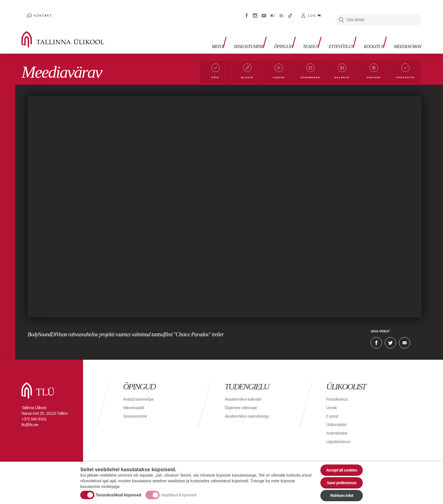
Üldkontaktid (338, 422)
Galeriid (342, 73)
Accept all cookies (338, 463)
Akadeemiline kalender (246, 396)
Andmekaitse (338, 430)
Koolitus (365, 34)
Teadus (294, 34)
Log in (315, 11)
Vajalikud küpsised (179, 491)
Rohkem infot (338, 494)
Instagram (255, 11)
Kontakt (38, 11)
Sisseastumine (223, 34)
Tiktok (290, 11)
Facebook (247, 11)
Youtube (264, 11)
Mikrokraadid (135, 405)
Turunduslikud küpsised (119, 491)
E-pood (333, 413)
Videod (276, 73)
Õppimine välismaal (243, 405)
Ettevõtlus (328, 34)
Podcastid (405, 73)
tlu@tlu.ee (30, 422)
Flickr (273, 11)
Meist (188, 34)
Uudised (373, 73)
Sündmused (309, 73)
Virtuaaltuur (281, 11)
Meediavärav (404, 34)
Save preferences (338, 478)
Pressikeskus (338, 396)
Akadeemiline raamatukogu (250, 413)
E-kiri (405, 340)
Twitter (390, 340)
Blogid (245, 73)
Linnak (332, 405)
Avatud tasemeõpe (141, 396)
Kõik (213, 73)
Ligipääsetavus (340, 439)
